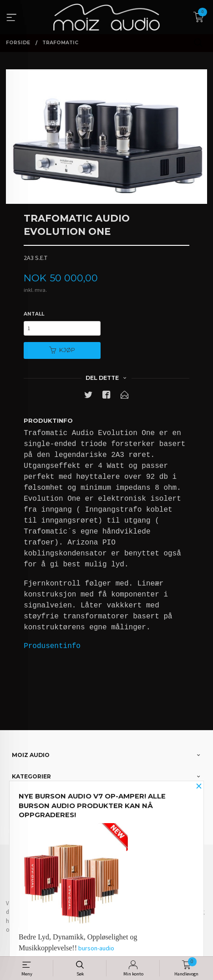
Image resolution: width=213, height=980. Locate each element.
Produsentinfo (52, 646)
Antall (34, 314)
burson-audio (96, 948)
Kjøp (62, 350)
